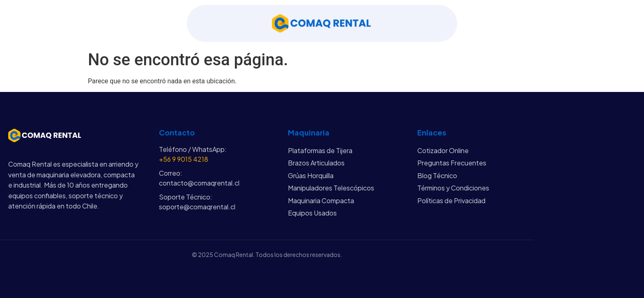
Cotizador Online (443, 150)
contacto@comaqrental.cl (199, 183)
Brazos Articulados (316, 163)
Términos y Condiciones (453, 188)
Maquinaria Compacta (321, 201)
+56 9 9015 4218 (184, 159)
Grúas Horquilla (311, 175)
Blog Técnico (437, 175)
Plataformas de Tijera (320, 150)
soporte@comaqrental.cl (197, 207)
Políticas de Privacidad (451, 201)
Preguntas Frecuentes (452, 163)
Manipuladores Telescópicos (331, 188)
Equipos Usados (312, 213)
